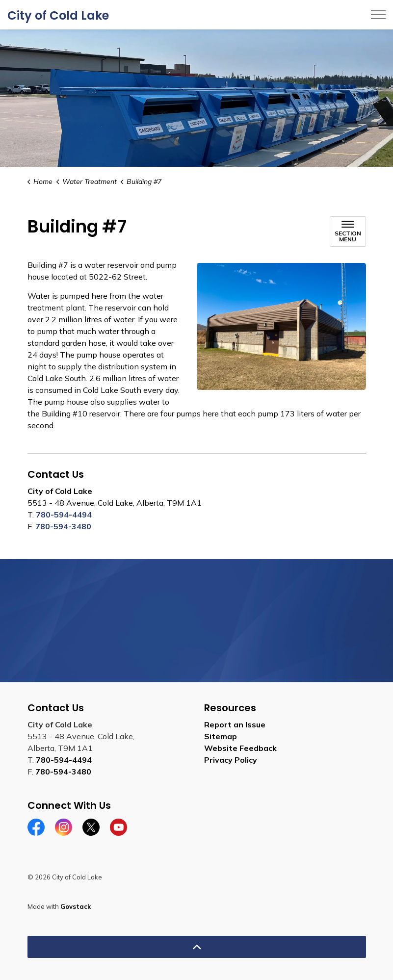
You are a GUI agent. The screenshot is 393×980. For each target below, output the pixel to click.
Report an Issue (235, 724)
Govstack (76, 906)
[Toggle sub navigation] (348, 232)
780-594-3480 (63, 526)
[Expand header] (378, 15)
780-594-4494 (64, 515)
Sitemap (221, 736)
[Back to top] (197, 947)
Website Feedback (240, 748)
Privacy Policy (231, 760)
